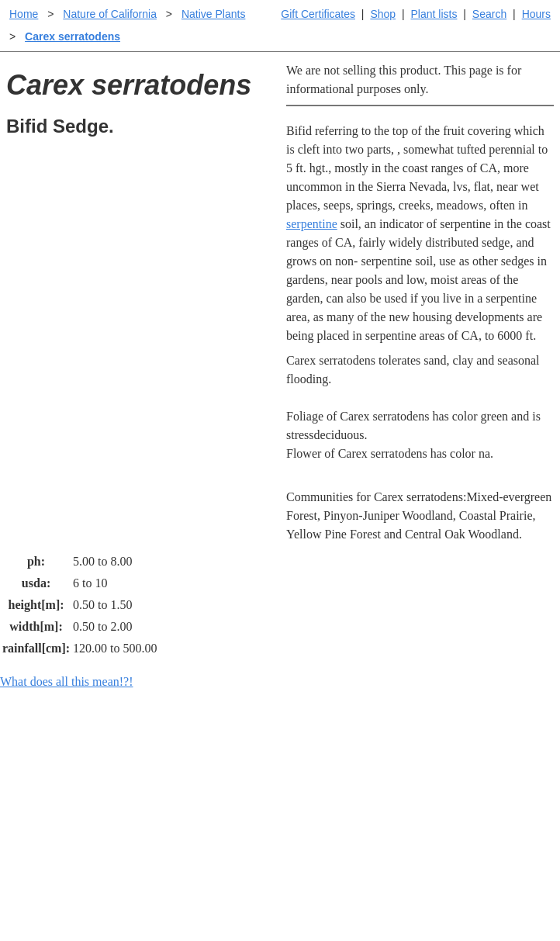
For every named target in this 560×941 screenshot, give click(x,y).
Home (24, 14)
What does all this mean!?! (67, 682)
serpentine (312, 224)
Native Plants (213, 14)
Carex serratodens (73, 36)
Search (489, 14)
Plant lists (434, 14)
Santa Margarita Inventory (460, 771)
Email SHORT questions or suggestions (186, 896)
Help (295, 761)
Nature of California (110, 14)
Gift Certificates (318, 14)
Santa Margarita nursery (480, 805)
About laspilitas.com (472, 830)
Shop (383, 14)
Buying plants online (335, 786)
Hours (536, 14)
